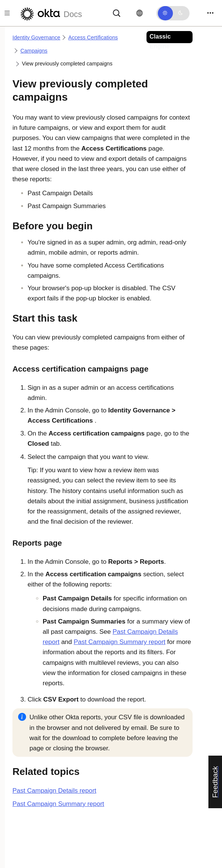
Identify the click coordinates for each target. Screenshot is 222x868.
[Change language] (140, 13)
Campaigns (34, 51)
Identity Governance (36, 37)
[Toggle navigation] (210, 13)
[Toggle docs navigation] (7, 13)
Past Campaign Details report (54, 791)
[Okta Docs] (50, 13)
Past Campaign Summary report (119, 642)
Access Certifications (93, 37)
